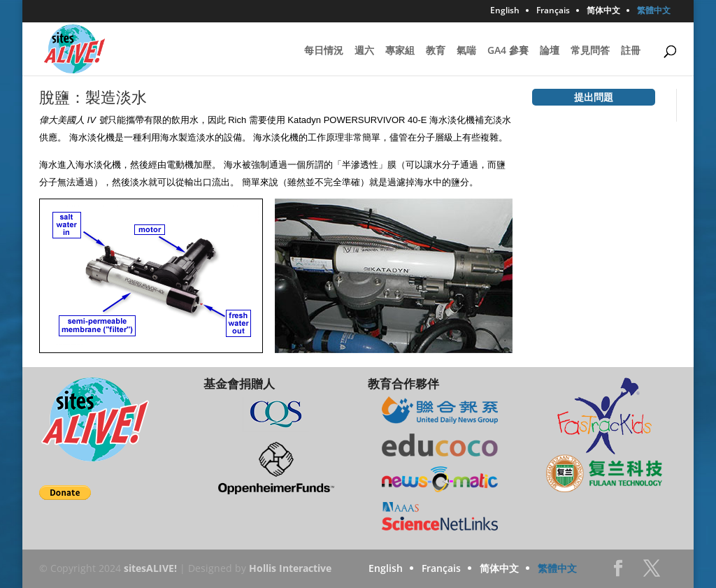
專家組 (400, 51)
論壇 (550, 51)
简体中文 (603, 11)
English (505, 11)
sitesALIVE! (150, 568)
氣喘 (466, 51)
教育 (436, 51)
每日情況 (324, 51)
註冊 (631, 51)
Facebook (618, 572)
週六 (364, 51)
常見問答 (590, 51)
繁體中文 (654, 11)
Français (553, 11)
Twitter (652, 572)
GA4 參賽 (508, 51)
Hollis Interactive (290, 568)
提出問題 (594, 97)
